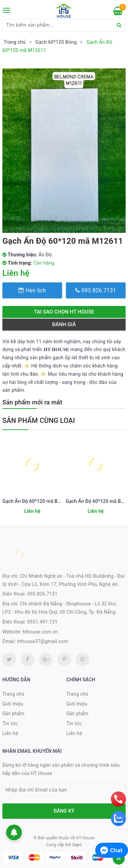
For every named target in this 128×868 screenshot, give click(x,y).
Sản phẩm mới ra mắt (32, 402)
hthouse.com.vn (40, 632)
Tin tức (10, 723)
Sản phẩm (13, 713)
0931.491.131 (42, 622)
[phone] (118, 799)
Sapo (77, 845)
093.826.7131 (96, 290)
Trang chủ (13, 694)
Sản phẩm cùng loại (39, 420)
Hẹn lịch (32, 290)
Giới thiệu (13, 704)
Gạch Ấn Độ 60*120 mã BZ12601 (38, 501)
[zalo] (118, 818)
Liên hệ (10, 733)
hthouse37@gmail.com (42, 641)
